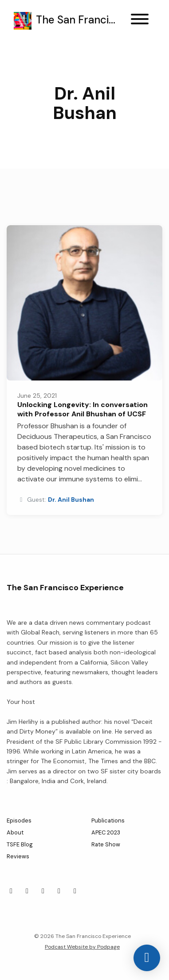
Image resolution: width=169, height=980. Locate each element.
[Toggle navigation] (140, 21)
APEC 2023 (106, 832)
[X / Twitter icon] (11, 891)
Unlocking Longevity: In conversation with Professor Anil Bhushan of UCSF (83, 409)
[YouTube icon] (75, 891)
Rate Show (106, 844)
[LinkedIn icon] (43, 891)
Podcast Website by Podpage (82, 947)
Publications (108, 821)
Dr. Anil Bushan (71, 500)
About (15, 832)
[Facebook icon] (27, 891)
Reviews (18, 856)
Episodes (19, 821)
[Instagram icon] (59, 891)
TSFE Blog (20, 844)
